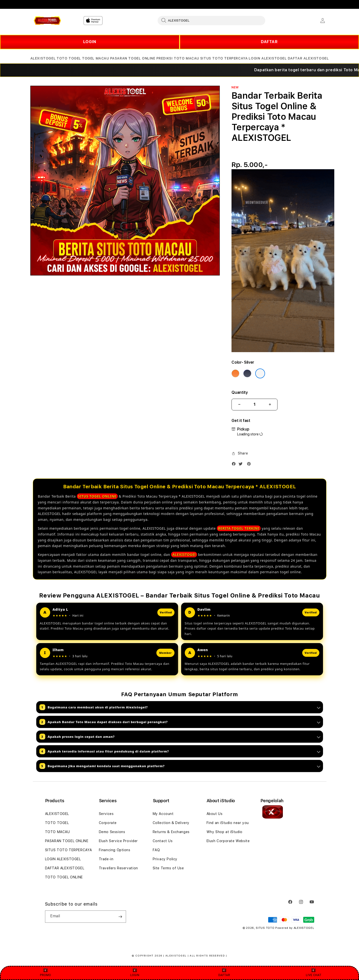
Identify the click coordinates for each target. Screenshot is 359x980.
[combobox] (211, 20)
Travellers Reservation (118, 868)
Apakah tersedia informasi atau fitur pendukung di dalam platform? (180, 751)
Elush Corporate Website (228, 841)
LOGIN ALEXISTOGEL (63, 859)
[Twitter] (242, 465)
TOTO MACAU (58, 832)
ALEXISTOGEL (57, 814)
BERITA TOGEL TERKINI (239, 528)
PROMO (45, 972)
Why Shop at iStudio (225, 832)
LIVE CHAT (314, 972)
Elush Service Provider (118, 841)
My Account (163, 814)
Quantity (240, 392)
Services (106, 814)
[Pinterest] (250, 465)
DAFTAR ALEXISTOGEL (65, 868)
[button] (43, 58)
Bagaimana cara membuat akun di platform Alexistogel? (180, 707)
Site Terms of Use (168, 868)
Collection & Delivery (171, 823)
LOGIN (90, 42)
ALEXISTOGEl (184, 555)
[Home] (47, 21)
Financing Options (115, 850)
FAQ (156, 850)
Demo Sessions (112, 832)
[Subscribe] (120, 917)
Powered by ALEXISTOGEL (295, 928)
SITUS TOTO (265, 928)
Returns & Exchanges (171, 832)
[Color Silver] (260, 373)
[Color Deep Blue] (247, 373)
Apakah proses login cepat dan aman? (180, 737)
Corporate (108, 823)
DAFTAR (269, 42)
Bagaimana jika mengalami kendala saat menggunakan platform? (180, 766)
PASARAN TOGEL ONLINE (67, 841)
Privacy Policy (165, 859)
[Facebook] (235, 465)
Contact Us (163, 841)
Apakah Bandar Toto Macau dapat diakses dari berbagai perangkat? (180, 722)
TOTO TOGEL (57, 823)
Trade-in (106, 859)
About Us (215, 814)
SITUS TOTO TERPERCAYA (69, 850)
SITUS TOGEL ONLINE (97, 496)
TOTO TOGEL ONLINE (64, 877)
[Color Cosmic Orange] (235, 373)
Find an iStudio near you (228, 823)
